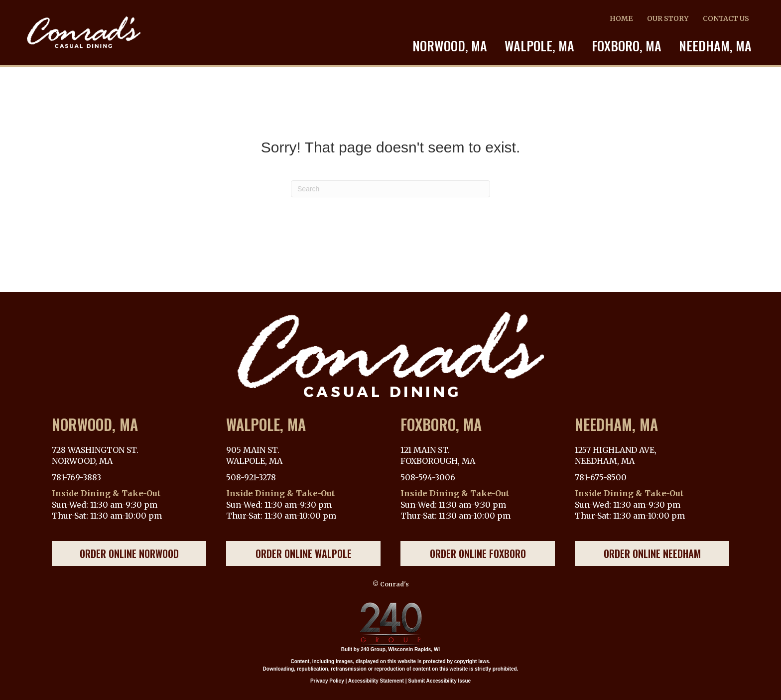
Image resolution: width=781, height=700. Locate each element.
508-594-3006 (428, 477)
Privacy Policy (327, 681)
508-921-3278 (251, 477)
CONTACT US (726, 18)
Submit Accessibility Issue (439, 681)
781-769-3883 (76, 477)
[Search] (390, 189)
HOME (621, 18)
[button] (129, 554)
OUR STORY (668, 18)
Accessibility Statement (376, 681)
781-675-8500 (601, 477)
